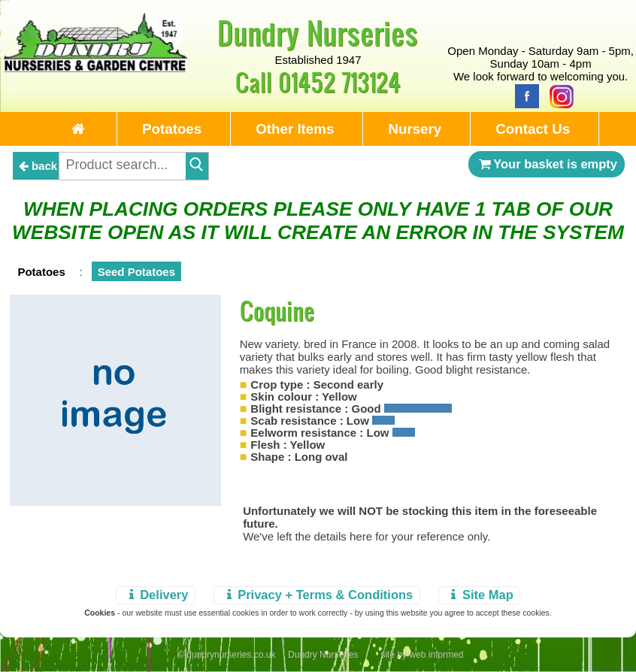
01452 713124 (339, 82)
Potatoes (172, 129)
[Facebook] (523, 95)
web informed (436, 655)
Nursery (415, 129)
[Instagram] (558, 95)
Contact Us (533, 129)
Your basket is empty (547, 164)
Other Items (295, 129)
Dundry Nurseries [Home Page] (318, 32)
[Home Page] (96, 68)
